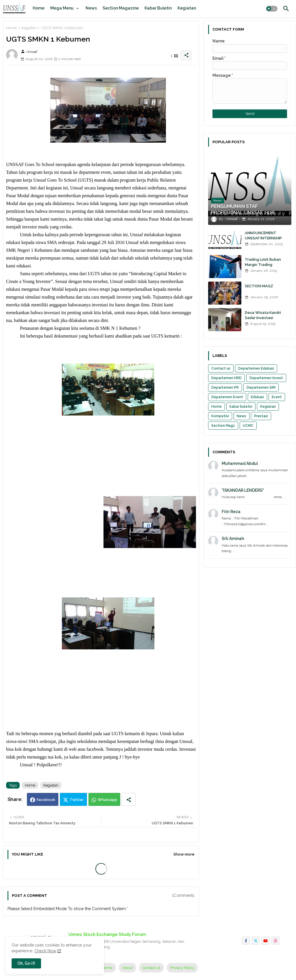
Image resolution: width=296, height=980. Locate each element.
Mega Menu (62, 8)
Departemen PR (225, 387)
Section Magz (223, 426)
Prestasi (261, 416)
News (91, 8)
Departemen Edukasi (256, 368)
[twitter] (256, 941)
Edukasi (257, 397)
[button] (272, 9)
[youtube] (266, 941)
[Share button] (129, 799)
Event (277, 397)
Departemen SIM (261, 387)
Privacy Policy (182, 968)
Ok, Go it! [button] (26, 963)
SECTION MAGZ (259, 286)
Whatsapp (107, 800)
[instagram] (275, 941)
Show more (184, 854)
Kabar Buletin (158, 8)
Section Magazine (121, 8)
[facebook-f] (246, 941)
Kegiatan (187, 8)
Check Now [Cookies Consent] (45, 951)
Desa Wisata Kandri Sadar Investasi (263, 315)
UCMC (248, 426)
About (127, 968)
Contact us (221, 368)
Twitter (77, 800)
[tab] (39, 8)
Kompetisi (220, 416)
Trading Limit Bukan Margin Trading (263, 262)
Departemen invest (266, 378)
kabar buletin (241, 407)
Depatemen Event (227, 397)
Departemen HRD (226, 378)
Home (39, 8)
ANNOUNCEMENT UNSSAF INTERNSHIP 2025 (263, 238)
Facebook (46, 800)
